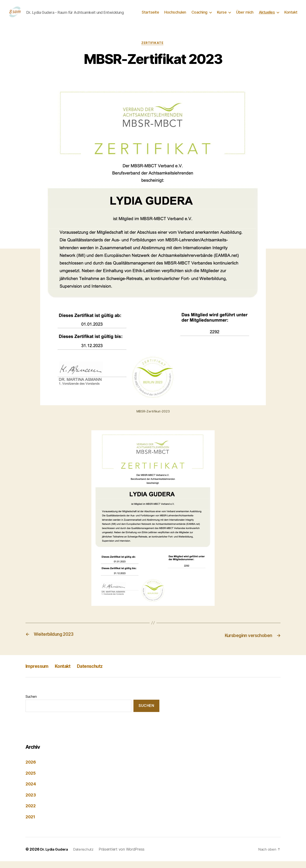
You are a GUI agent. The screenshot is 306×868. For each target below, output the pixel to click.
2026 (31, 769)
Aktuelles (267, 15)
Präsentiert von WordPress (126, 856)
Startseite (150, 15)
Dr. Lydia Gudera (55, 856)
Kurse (222, 15)
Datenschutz (99, 673)
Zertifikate (153, 50)
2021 (31, 824)
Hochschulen (175, 15)
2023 (31, 802)
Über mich (245, 15)
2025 (31, 780)
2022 (31, 812)
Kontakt (291, 15)
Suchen (31, 703)
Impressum (39, 673)
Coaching (199, 15)
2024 (31, 791)
